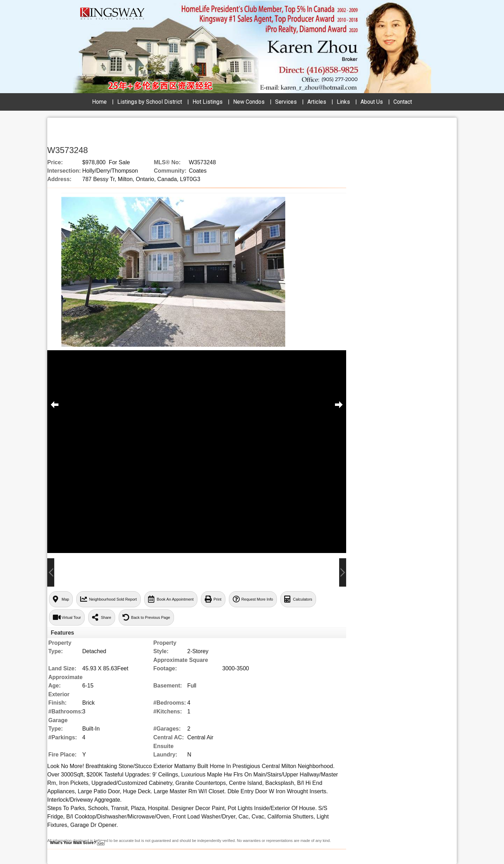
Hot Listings (208, 102)
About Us (372, 102)
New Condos (249, 102)
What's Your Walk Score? (77, 843)
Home (99, 102)
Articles (317, 102)
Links (343, 102)
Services (286, 102)
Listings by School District (150, 102)
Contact (403, 102)
